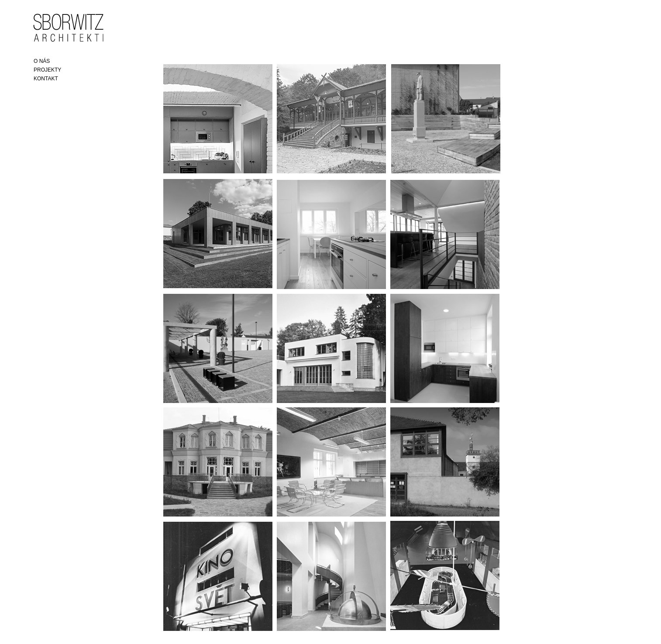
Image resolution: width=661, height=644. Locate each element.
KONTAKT (46, 79)
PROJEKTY (47, 70)
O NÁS (42, 61)
